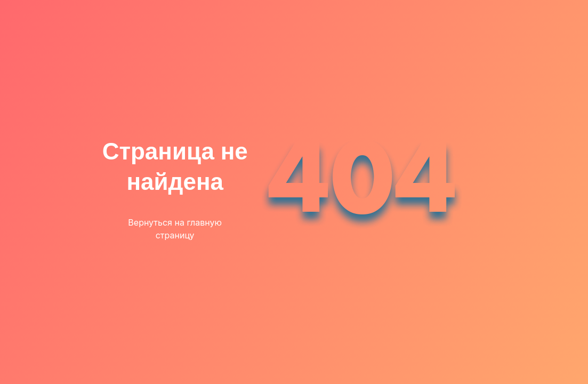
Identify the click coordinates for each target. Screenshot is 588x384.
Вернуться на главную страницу (175, 229)
